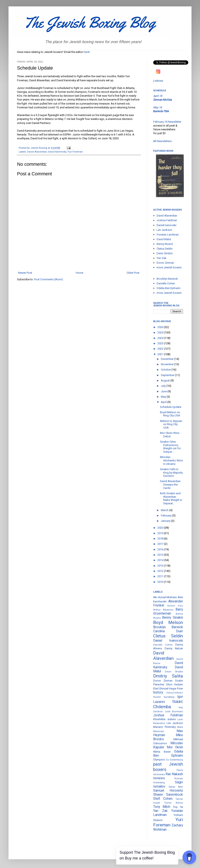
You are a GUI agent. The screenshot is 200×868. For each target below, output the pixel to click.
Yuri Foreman (75, 152)
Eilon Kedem (175, 684)
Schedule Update (171, 407)
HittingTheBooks (175, 693)
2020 (161, 528)
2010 (161, 582)
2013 (161, 566)
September (168, 375)
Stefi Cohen (163, 799)
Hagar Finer (176, 688)
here (86, 52)
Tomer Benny (174, 803)
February (166, 515)
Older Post (133, 273)
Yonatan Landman (168, 235)
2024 (161, 338)
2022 (161, 349)
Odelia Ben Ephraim (169, 288)
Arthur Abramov (163, 610)
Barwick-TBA (161, 111)
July (164, 386)
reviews (159, 778)
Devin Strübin (165, 253)
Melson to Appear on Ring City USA (171, 424)
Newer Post (25, 273)
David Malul (164, 239)
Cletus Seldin (165, 249)
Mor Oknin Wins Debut (170, 435)
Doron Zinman (165, 263)
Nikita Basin (162, 752)
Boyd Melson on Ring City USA (170, 414)
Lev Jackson (164, 230)
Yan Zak (161, 258)
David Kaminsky (57, 152)
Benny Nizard (165, 244)
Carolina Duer (168, 631)
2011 (161, 576)
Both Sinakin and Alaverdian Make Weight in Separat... (171, 498)
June (164, 391)
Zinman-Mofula (163, 100)
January (166, 521)
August (166, 380)
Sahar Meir (176, 787)
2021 (161, 354)
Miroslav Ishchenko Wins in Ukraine (171, 460)
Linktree (158, 81)
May (164, 397)
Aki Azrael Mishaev (165, 597)
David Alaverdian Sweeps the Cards (170, 484)
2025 (161, 332)
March (165, 510)
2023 (161, 343)
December (168, 359)
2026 (161, 327)
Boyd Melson (168, 622)
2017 (161, 544)
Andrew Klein (175, 606)
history (158, 692)
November (168, 364)
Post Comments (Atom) (49, 279)
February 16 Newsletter (167, 122)
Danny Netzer (174, 648)
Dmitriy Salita (168, 676)
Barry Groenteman (168, 611)
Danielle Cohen (166, 283)
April (164, 402)
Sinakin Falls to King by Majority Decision (171, 473)
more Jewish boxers (169, 267)
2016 (161, 549)
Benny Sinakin (173, 618)
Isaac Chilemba (168, 704)
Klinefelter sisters (164, 719)
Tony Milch (162, 807)
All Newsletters (162, 141)
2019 (161, 533)
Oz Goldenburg (174, 760)
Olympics (159, 760)
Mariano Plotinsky (164, 727)
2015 (161, 555)
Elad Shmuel (161, 688)
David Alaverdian (37, 152)
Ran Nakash (174, 774)
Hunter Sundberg (164, 697)
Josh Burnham (174, 711)
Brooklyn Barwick (167, 279)
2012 (161, 571)
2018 (161, 539)
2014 (161, 560)
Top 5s (178, 807)
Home (79, 273)
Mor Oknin (175, 747)
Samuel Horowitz (168, 791)
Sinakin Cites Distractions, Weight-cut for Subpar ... (170, 447)
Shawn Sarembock (168, 795)
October (166, 370)
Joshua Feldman (167, 220)
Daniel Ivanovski (166, 225)
